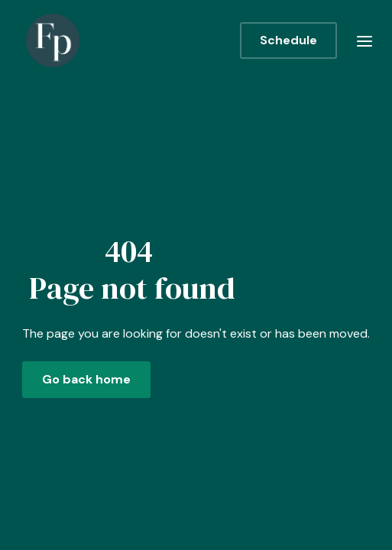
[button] (364, 40)
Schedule (288, 40)
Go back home (86, 379)
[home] (49, 40)
